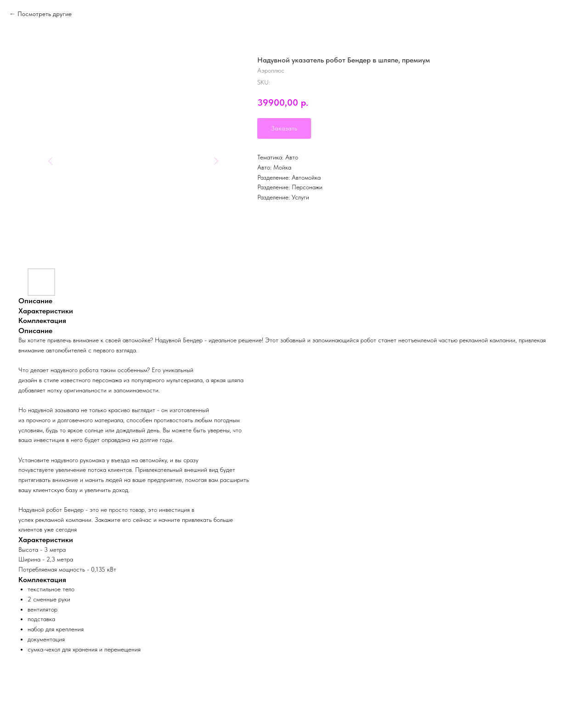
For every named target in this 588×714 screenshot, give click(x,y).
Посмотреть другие (45, 14)
